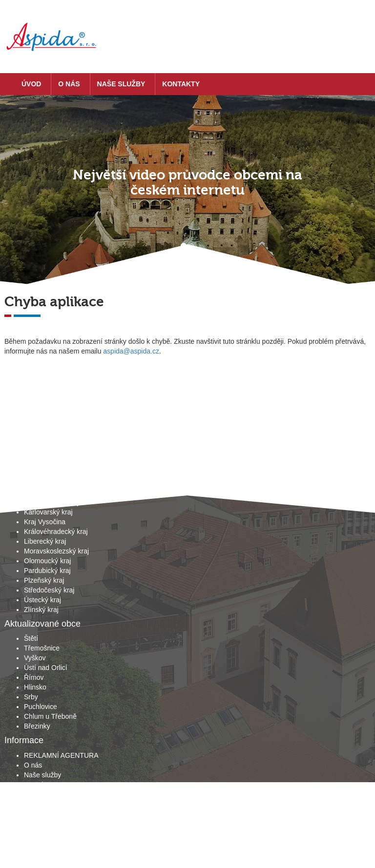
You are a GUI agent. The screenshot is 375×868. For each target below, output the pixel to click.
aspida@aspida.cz (131, 351)
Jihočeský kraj (45, 493)
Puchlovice (41, 707)
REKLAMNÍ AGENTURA (61, 755)
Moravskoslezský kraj (56, 551)
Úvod (31, 84)
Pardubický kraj (47, 571)
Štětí (31, 638)
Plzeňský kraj (44, 580)
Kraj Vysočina (45, 522)
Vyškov (35, 658)
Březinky (37, 726)
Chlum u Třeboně (50, 716)
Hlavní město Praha (54, 483)
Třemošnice (42, 648)
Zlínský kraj (41, 610)
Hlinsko (35, 687)
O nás (69, 84)
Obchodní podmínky (54, 794)
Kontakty (181, 84)
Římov (34, 677)
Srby (31, 697)
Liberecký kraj (45, 541)
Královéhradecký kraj (56, 532)
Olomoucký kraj (47, 561)
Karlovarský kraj (48, 512)
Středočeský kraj (49, 590)
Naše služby (121, 84)
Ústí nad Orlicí (46, 668)
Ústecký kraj (42, 600)
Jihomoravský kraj (51, 502)
